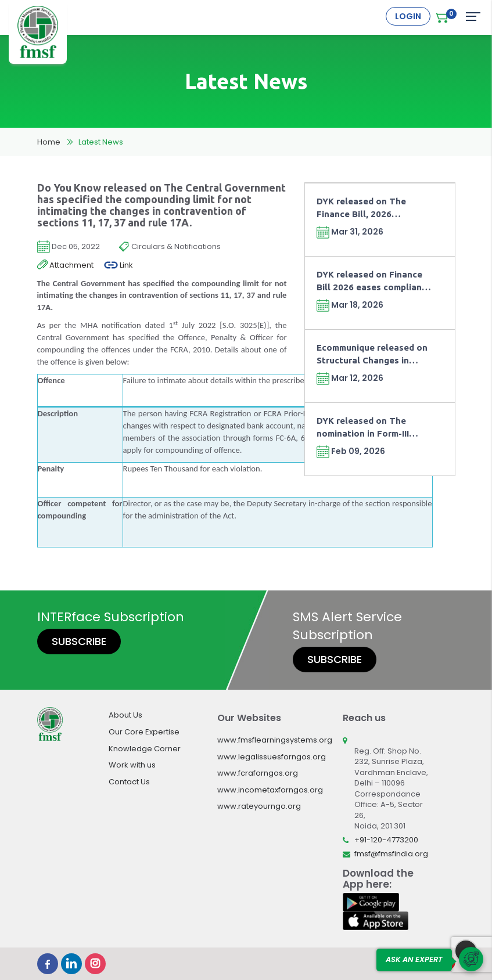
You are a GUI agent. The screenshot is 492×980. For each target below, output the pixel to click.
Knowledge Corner (145, 749)
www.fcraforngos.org (258, 773)
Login (408, 16)
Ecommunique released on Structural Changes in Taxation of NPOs (372, 354)
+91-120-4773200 (386, 840)
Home (49, 142)
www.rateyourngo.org (259, 806)
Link (118, 265)
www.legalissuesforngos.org (272, 757)
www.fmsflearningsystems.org (275, 740)
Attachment (65, 265)
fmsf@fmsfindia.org (391, 854)
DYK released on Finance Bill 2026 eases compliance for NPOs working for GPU (374, 281)
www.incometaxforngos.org (270, 790)
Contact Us (129, 782)
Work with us (132, 765)
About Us (125, 715)
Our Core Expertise (144, 732)
